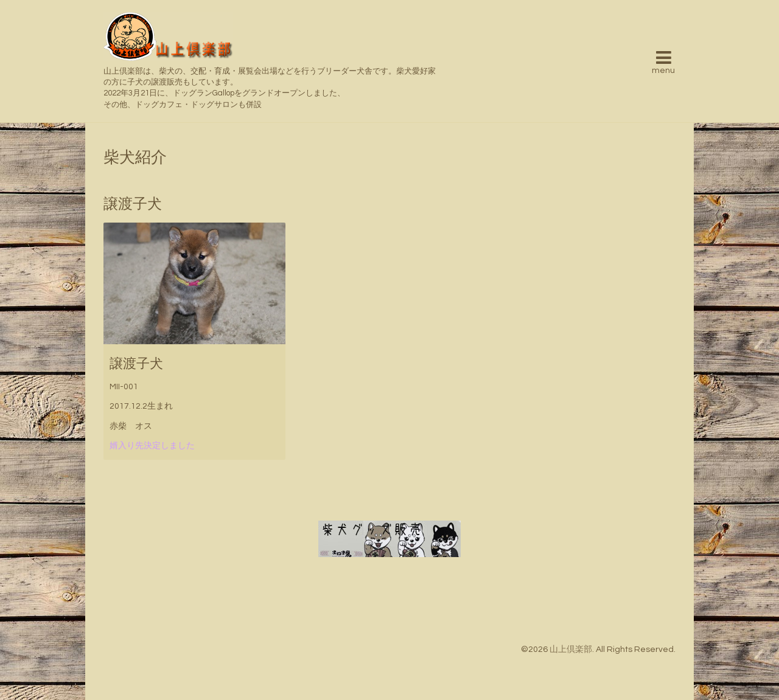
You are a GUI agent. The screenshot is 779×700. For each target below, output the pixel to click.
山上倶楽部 (571, 650)
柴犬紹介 (135, 158)
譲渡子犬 (136, 364)
